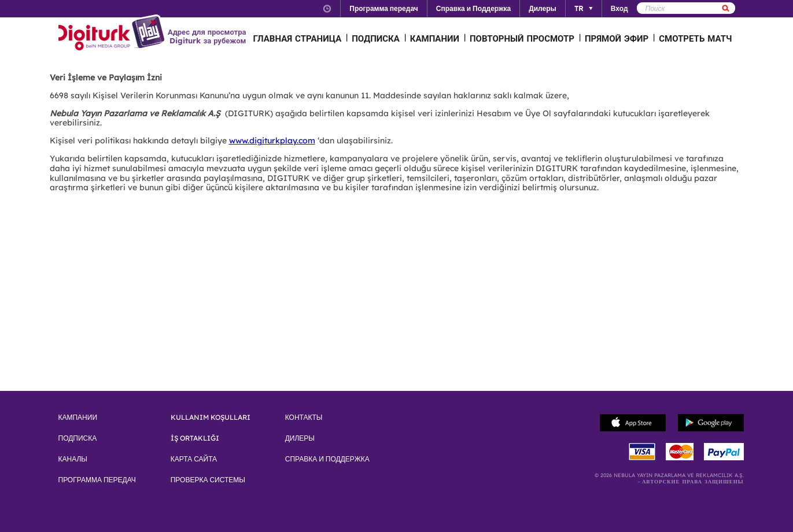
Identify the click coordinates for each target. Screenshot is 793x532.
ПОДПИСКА (376, 38)
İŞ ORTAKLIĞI (195, 438)
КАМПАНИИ (435, 38)
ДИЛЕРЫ (300, 438)
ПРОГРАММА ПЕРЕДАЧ (97, 480)
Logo (113, 34)
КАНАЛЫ (73, 459)
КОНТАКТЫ (304, 418)
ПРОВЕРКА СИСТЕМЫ (208, 480)
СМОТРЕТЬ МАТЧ (695, 38)
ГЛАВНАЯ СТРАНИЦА (298, 38)
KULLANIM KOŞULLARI (211, 418)
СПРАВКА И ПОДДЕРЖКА (327, 459)
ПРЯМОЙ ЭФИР (617, 38)
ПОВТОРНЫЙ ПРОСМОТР (522, 38)
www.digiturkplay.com (272, 141)
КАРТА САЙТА (194, 459)
